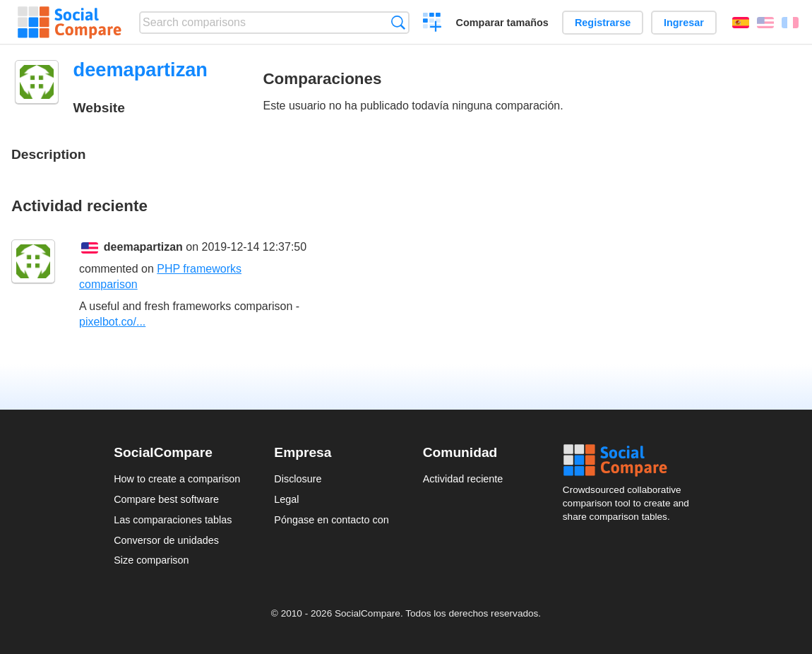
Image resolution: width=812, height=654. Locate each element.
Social (631, 460)
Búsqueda (398, 22)
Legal (286, 499)
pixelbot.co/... (112, 322)
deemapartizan (143, 247)
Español (741, 23)
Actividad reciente (463, 479)
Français (790, 23)
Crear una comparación (432, 24)
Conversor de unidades (166, 540)
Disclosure (298, 479)
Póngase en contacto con (331, 520)
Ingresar (684, 23)
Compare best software (166, 499)
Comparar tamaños (502, 23)
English (765, 23)
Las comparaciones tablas (173, 520)
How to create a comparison (177, 479)
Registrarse (603, 23)
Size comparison (151, 560)
